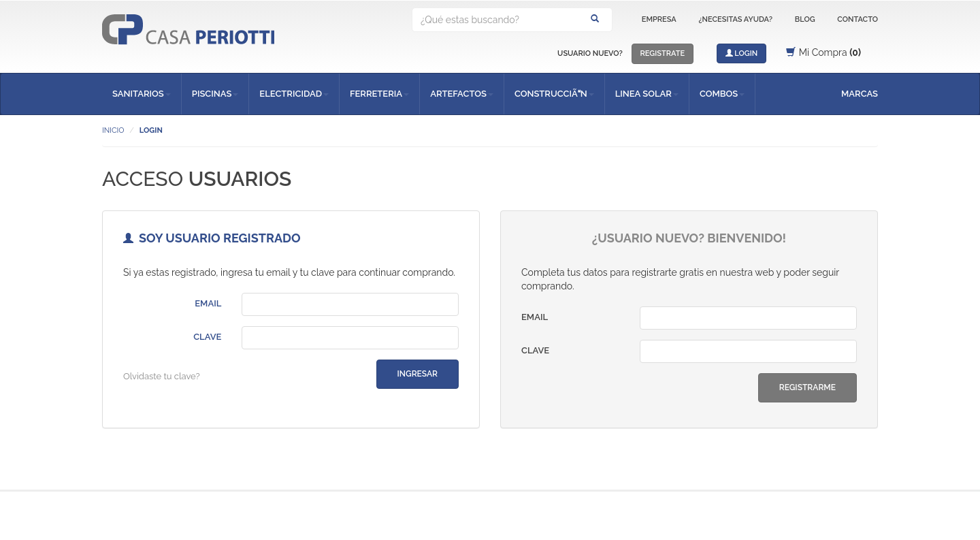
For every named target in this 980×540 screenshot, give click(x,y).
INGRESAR (418, 374)
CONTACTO (857, 19)
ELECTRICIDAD (294, 94)
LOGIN (742, 53)
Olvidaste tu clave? (162, 376)
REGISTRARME (807, 387)
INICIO (113, 130)
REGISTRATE (663, 53)
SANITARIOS (142, 94)
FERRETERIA (379, 94)
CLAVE (207, 337)
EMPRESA (659, 19)
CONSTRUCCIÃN (554, 94)
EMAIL (208, 303)
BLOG (805, 19)
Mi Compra (823, 52)
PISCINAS (215, 94)
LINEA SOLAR (647, 94)
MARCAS (860, 94)
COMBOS (722, 94)
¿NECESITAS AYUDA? (735, 19)
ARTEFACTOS (462, 94)
